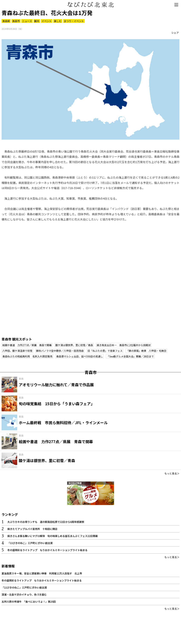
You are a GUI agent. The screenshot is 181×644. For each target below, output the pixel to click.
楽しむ (58, 21)
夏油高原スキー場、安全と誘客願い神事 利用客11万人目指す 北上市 (42, 573)
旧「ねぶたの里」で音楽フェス (105, 351)
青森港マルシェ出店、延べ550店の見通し (80, 356)
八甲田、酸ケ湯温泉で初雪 (17, 351)
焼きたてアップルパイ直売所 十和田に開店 (32, 529)
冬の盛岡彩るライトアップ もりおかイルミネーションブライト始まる (47, 550)
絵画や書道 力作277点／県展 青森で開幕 (27, 345)
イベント (47, 21)
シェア (175, 33)
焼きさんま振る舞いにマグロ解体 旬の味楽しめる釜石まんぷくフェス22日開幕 (53, 536)
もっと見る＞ (172, 473)
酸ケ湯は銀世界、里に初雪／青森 (74, 345)
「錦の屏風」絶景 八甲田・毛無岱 (146, 351)
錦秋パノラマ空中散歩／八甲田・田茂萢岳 (60, 351)
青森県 (6, 21)
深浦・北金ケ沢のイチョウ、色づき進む (24, 594)
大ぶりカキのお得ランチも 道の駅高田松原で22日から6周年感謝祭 (46, 522)
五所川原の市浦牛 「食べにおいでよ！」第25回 (29, 602)
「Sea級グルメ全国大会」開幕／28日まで (130, 356)
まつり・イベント (74, 21)
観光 (37, 21)
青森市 (16, 21)
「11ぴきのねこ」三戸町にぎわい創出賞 (30, 543)
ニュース (27, 21)
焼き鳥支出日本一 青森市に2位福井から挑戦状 (124, 345)
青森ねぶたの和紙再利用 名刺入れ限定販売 (27, 356)
